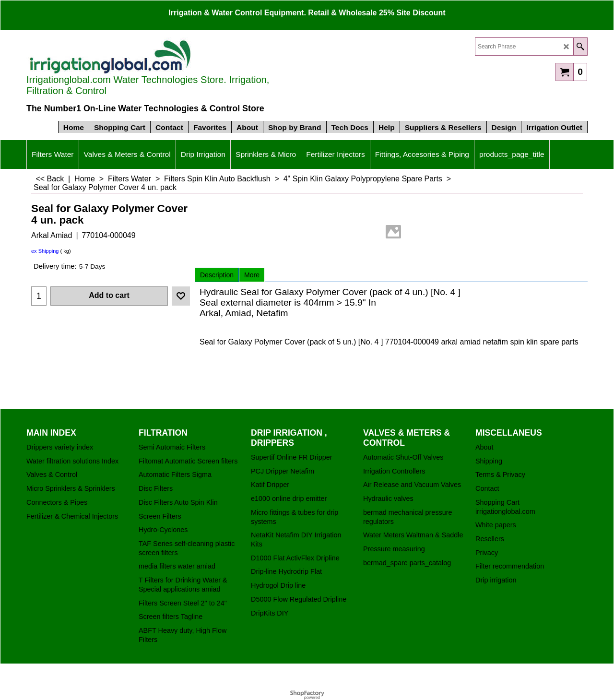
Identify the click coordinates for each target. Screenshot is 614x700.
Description (217, 275)
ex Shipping (45, 251)
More (252, 275)
